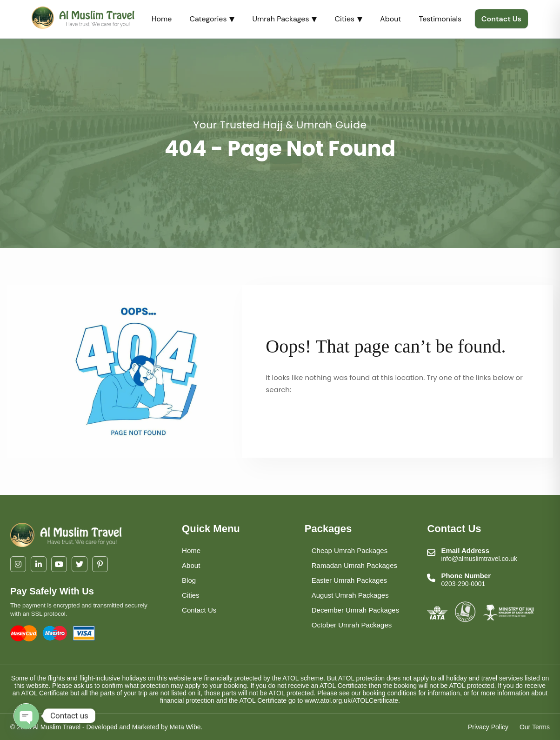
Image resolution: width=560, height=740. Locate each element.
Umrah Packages (284, 19)
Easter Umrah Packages (350, 580)
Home (162, 19)
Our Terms (535, 727)
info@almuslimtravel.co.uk (479, 559)
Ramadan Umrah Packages (354, 565)
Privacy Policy (488, 727)
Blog (189, 580)
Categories (212, 19)
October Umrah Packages (352, 625)
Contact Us (501, 19)
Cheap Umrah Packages (350, 550)
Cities (348, 19)
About (391, 19)
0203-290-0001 (463, 584)
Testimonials (440, 19)
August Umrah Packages (350, 595)
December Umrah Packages (355, 610)
